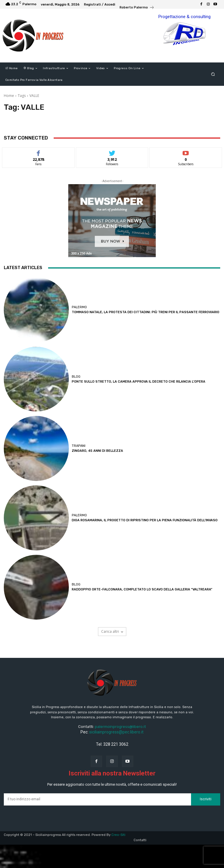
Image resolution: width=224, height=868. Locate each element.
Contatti (140, 840)
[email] (97, 799)
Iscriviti (206, 799)
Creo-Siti (118, 835)
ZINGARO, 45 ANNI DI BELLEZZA (97, 451)
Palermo (79, 307)
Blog (76, 377)
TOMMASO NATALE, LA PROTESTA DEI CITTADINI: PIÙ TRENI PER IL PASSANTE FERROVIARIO (146, 312)
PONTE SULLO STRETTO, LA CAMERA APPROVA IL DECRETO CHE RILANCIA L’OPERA (139, 382)
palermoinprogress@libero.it (120, 727)
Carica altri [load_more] (112, 631)
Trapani (79, 446)
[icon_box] (137, 8)
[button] (213, 74)
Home (9, 96)
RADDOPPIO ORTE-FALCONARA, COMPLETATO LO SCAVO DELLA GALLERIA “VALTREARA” (142, 589)
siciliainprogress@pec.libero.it (116, 732)
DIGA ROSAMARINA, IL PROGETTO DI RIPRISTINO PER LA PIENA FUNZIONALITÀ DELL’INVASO (145, 520)
